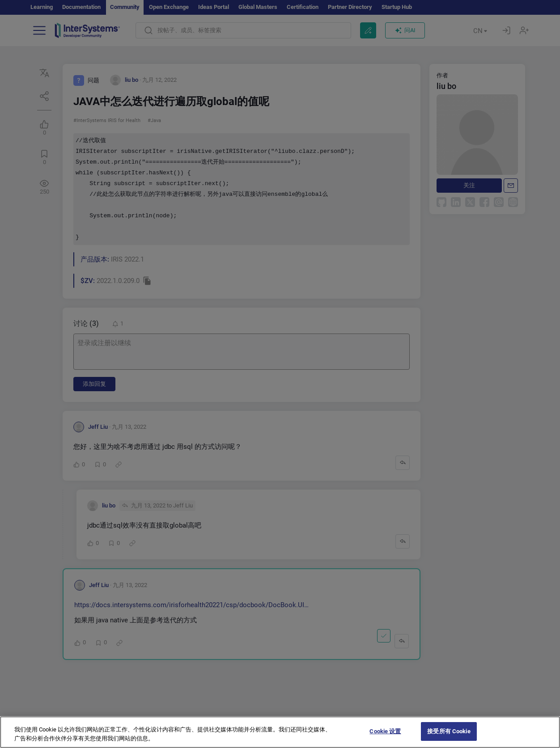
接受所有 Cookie (449, 736)
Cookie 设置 (385, 736)
